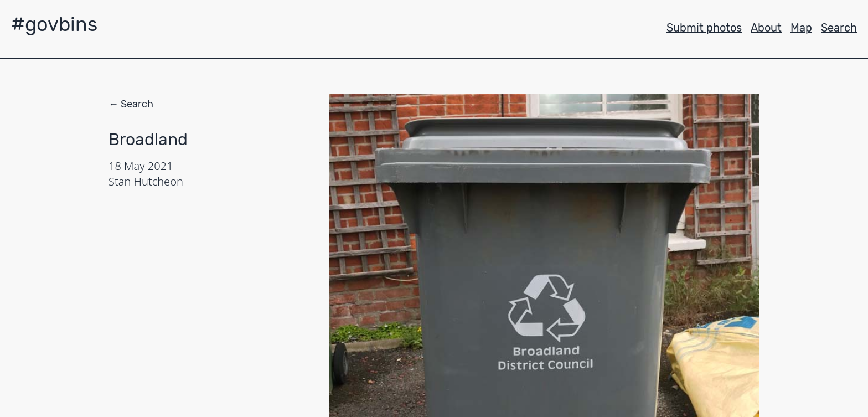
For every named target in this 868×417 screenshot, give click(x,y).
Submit (704, 28)
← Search (131, 104)
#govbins (54, 24)
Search (839, 28)
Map (801, 28)
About (766, 28)
